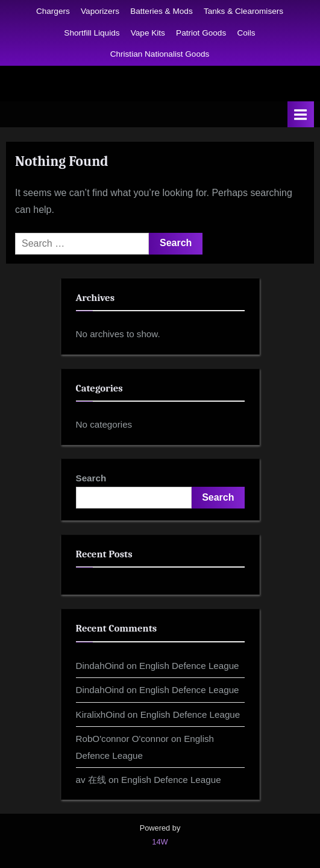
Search (91, 478)
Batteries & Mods (162, 11)
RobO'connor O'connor (122, 739)
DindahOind (100, 666)
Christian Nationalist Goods (160, 54)
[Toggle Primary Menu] (301, 114)
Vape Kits (148, 33)
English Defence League (189, 666)
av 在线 (91, 780)
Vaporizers (100, 11)
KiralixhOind (101, 714)
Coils (246, 33)
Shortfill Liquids (92, 33)
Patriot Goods (201, 33)
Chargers (53, 11)
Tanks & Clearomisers (243, 11)
